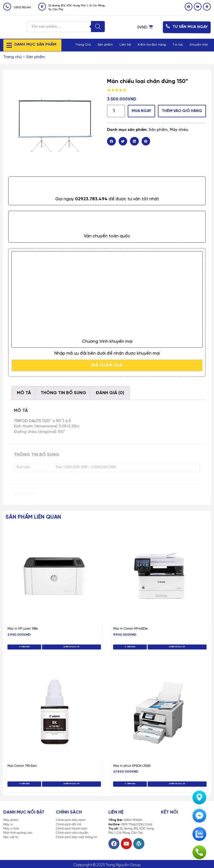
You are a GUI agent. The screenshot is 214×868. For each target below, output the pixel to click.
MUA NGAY (143, 111)
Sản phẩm (105, 45)
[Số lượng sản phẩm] (116, 111)
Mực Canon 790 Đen (22, 766)
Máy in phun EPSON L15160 (132, 766)
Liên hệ (125, 45)
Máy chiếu (179, 130)
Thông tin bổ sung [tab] (63, 393)
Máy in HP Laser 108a (23, 629)
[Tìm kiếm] (98, 27)
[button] (111, 141)
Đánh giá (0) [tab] (110, 393)
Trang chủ (12, 57)
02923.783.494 (22, 8)
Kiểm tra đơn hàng (152, 45)
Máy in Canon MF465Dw (130, 629)
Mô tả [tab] (24, 393)
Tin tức (178, 45)
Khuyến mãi (199, 45)
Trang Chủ (83, 45)
